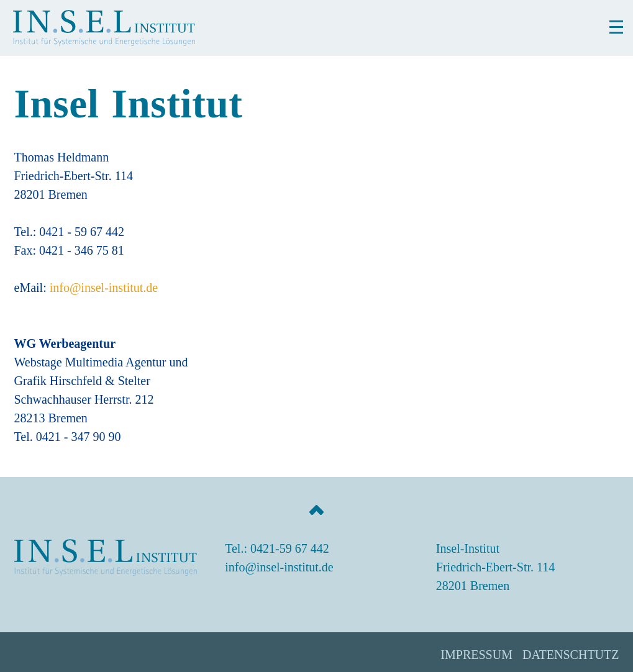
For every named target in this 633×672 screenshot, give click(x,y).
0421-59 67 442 (290, 548)
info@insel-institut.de (104, 288)
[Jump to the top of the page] (317, 510)
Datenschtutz (571, 655)
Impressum (476, 655)
